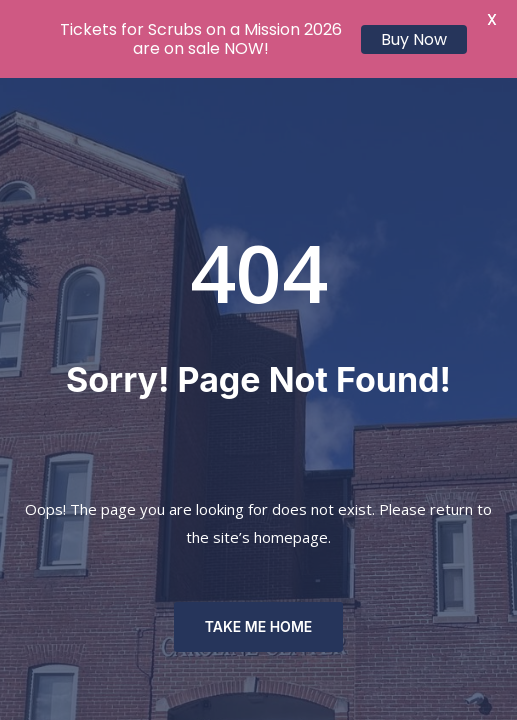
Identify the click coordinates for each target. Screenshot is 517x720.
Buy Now (414, 39)
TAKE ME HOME (259, 626)
